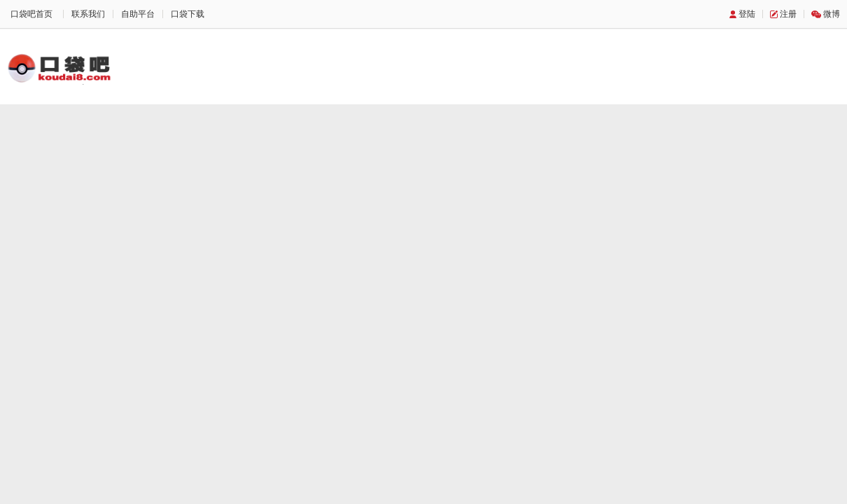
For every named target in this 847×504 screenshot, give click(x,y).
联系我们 (88, 14)
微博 (832, 14)
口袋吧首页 (31, 14)
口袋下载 (188, 14)
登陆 (747, 14)
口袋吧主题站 (59, 68)
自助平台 (138, 14)
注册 (788, 14)
